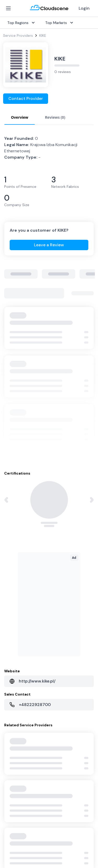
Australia (59, 636)
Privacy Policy (16, 814)
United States (63, 619)
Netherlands (62, 644)
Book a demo (15, 721)
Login (84, 8)
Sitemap (11, 844)
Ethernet (11, 577)
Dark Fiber (12, 560)
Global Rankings (17, 687)
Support (10, 712)
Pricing (9, 644)
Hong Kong (60, 661)
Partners (58, 696)
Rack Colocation (17, 568)
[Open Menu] (8, 8)
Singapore (60, 653)
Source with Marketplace (73, 552)
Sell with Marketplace (21, 636)
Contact (58, 704)
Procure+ (59, 560)
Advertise (11, 653)
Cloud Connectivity (20, 593)
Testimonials (14, 696)
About (57, 687)
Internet (10, 552)
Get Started (14, 628)
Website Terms (17, 824)
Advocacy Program (20, 704)
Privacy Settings (18, 835)
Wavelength (13, 585)
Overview (59, 543)
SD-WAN (11, 543)
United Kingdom (65, 628)
